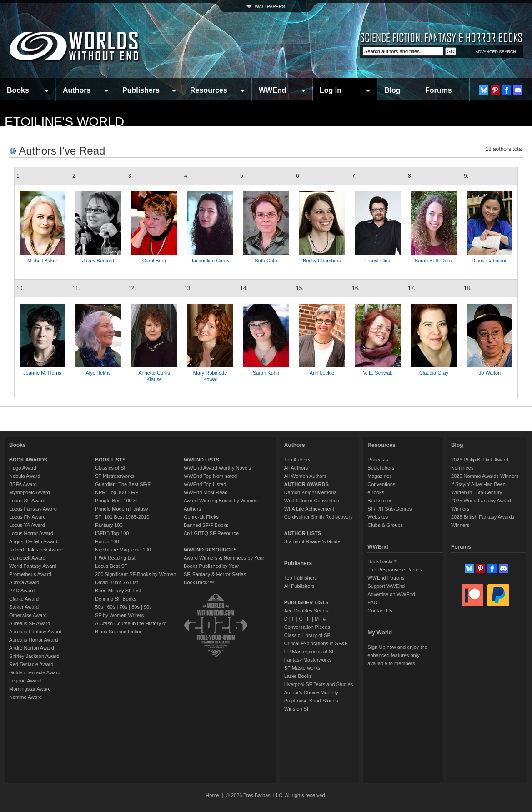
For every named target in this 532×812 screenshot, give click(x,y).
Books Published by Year (211, 566)
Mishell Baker (42, 261)
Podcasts (378, 460)
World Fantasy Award (33, 566)
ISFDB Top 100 (112, 533)
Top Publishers (301, 578)
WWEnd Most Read (206, 492)
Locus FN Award (28, 517)
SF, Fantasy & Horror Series (215, 574)
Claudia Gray (434, 373)
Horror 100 (107, 541)
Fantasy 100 (109, 525)
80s (136, 607)
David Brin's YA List (117, 582)
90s (148, 607)
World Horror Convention (312, 501)
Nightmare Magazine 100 (123, 550)
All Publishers (299, 586)
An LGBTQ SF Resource (211, 533)
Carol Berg (154, 261)
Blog (392, 90)
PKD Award (22, 591)
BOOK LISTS (110, 460)
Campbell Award (27, 558)
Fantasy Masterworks (308, 660)
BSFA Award (23, 484)
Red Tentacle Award (31, 664)
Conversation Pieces (307, 627)
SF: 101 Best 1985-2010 (122, 517)
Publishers (141, 90)
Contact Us (380, 611)
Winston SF (297, 709)
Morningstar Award (30, 689)
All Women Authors (305, 476)
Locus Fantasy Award (33, 509)
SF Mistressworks (115, 476)
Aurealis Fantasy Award (35, 632)
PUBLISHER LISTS (306, 602)
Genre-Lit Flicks (201, 517)
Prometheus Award (30, 574)
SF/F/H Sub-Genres (389, 509)
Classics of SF (111, 468)
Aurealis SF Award (30, 623)
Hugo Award (23, 468)
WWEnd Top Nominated (210, 476)
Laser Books (298, 676)
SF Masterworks (302, 668)
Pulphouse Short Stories (311, 701)
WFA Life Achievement (309, 509)
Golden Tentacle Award (35, 672)
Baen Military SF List (118, 591)
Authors (77, 90)
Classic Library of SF (307, 635)
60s (111, 607)
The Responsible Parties (395, 570)
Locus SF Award (27, 501)
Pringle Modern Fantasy (122, 509)
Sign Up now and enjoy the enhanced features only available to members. (397, 655)
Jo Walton (490, 373)
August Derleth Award (33, 541)
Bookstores (380, 501)
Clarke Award (24, 599)
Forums (439, 90)
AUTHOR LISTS (303, 533)
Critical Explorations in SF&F (316, 643)
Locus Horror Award (31, 533)
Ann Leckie (322, 373)
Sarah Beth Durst (434, 261)
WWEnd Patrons (386, 578)
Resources (209, 90)
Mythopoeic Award (30, 492)
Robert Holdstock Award (36, 550)
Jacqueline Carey (210, 261)
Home (212, 795)
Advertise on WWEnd (391, 594)
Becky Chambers (322, 261)
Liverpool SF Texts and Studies (319, 684)
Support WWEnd (386, 586)
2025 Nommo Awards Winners (485, 476)
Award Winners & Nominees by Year (224, 558)
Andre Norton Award (32, 648)
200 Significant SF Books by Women (136, 574)
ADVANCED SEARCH (496, 52)
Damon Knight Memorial (311, 492)
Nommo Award (25, 697)
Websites (378, 517)
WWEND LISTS (201, 460)
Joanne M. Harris (42, 373)
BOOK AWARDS (28, 460)
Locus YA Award (27, 525)
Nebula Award (25, 476)
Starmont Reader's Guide (312, 541)
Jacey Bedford (98, 261)
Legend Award (25, 681)
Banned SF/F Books (206, 525)
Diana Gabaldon (490, 261)
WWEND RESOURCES (210, 550)
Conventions (381, 484)
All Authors (296, 468)
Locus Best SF (111, 566)
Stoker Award (24, 607)
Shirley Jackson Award (34, 656)
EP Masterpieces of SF (310, 652)
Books (18, 90)
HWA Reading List (115, 558)
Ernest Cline (378, 261)
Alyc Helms (98, 373)
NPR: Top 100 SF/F (117, 492)
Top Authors (297, 460)
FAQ (372, 602)
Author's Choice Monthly (311, 692)
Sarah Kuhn (266, 373)
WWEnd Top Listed (205, 484)
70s (123, 607)
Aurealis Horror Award (33, 640)
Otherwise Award (28, 615)
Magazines (379, 476)
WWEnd (272, 90)
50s (99, 607)
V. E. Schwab (378, 373)
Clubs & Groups (385, 525)
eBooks (376, 492)
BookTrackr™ (199, 582)
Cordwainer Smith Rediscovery (319, 517)
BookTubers (381, 468)
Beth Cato (266, 261)
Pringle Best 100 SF (117, 501)
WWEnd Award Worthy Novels (217, 468)
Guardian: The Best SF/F (123, 484)
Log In (331, 90)
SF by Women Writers (119, 615)
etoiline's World (64, 122)
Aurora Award (24, 582)
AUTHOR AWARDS (306, 484)
